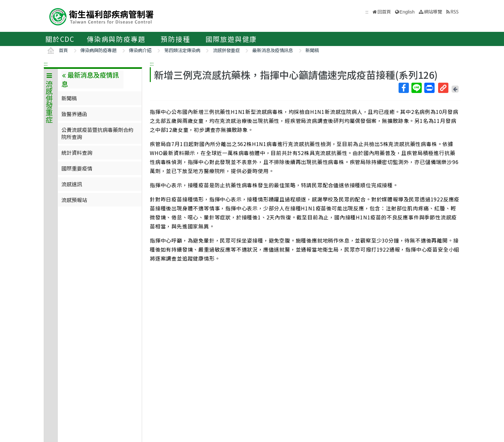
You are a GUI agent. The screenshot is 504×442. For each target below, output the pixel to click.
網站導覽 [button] (433, 11)
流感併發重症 (226, 50)
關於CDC (60, 39)
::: (46, 63)
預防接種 (175, 39)
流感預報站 (74, 200)
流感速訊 (72, 184)
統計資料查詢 (77, 152)
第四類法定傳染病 (182, 50)
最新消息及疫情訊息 (273, 50)
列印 (429, 88)
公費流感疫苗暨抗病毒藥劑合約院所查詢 (97, 133)
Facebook (403, 88)
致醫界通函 (74, 114)
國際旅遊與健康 (231, 39)
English (407, 12)
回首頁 (384, 11)
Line (416, 88)
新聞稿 (312, 50)
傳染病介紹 (140, 50)
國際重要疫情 (77, 168)
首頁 (63, 50)
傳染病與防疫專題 (116, 39)
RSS (455, 11)
